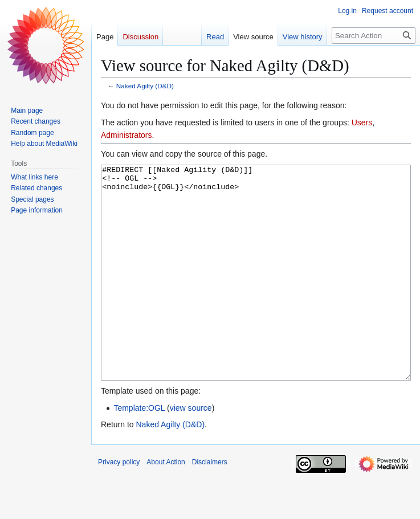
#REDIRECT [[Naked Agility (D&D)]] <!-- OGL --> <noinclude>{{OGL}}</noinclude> (256, 294)
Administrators (126, 135)
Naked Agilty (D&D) (145, 86)
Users (362, 122)
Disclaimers (210, 505)
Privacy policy (119, 505)
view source (191, 451)
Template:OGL (139, 451)
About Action (166, 505)
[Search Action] (374, 36)
